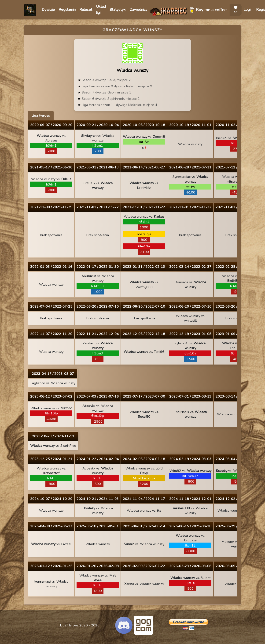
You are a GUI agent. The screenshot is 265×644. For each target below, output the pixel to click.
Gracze (111, 30)
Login (248, 10)
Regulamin (67, 10)
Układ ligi (101, 10)
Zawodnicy (139, 10)
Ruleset (86, 10)
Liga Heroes (41, 115)
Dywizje (48, 10)
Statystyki (118, 10)
